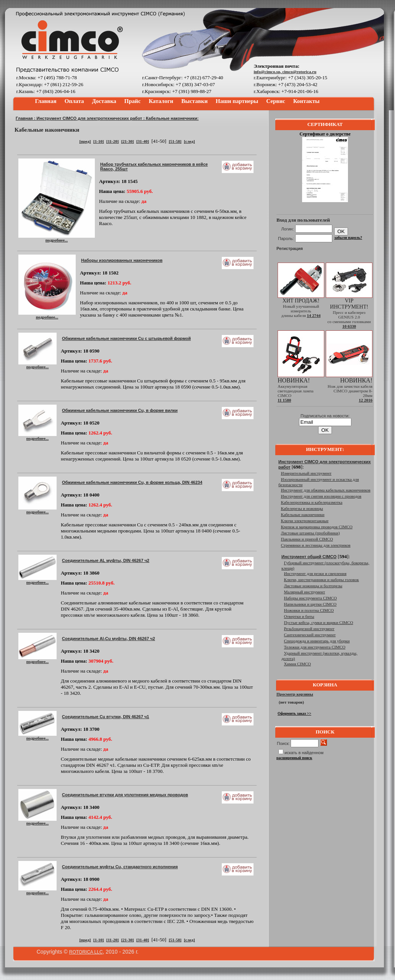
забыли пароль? (348, 238)
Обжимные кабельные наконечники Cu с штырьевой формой (126, 338)
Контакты (306, 101)
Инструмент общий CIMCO (309, 557)
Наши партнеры (237, 101)
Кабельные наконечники (303, 514)
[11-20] (112, 141)
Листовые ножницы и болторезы (313, 586)
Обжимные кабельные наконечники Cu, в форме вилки (120, 410)
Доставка (104, 101)
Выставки (194, 101)
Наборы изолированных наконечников (122, 260)
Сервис (276, 101)
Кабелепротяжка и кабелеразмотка (312, 502)
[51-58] (175, 141)
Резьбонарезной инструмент (309, 629)
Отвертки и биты (299, 616)
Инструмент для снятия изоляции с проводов (321, 496)
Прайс (132, 101)
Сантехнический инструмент (310, 635)
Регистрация (290, 248)
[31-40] (142, 141)
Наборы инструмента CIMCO (310, 598)
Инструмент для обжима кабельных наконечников (326, 490)
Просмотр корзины (295, 694)
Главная (46, 101)
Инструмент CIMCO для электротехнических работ (89, 118)
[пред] (85, 141)
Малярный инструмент (305, 592)
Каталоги (161, 101)
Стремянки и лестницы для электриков (316, 545)
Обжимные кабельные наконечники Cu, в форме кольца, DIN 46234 (132, 482)
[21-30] (128, 141)
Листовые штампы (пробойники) (310, 533)
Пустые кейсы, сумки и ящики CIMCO (319, 622)
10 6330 (349, 326)
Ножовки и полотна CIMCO (309, 610)
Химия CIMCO (298, 664)
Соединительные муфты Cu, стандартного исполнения (120, 867)
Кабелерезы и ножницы (302, 508)
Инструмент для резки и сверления (315, 573)
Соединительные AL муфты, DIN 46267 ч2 (106, 560)
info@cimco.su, (268, 72)
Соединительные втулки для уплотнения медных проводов (125, 795)
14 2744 (314, 315)
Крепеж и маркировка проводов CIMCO (317, 527)
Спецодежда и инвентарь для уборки (317, 641)
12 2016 (366, 400)
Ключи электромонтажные (305, 521)
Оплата (74, 101)
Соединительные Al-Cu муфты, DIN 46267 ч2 (108, 639)
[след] (189, 141)
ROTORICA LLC (86, 952)
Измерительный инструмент (306, 473)
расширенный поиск (294, 758)
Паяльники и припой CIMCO (307, 539)
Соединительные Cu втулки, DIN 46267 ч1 (106, 717)
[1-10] (99, 141)
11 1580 (284, 400)
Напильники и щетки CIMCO (310, 604)
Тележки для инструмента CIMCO (315, 647)
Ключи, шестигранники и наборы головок (322, 580)
